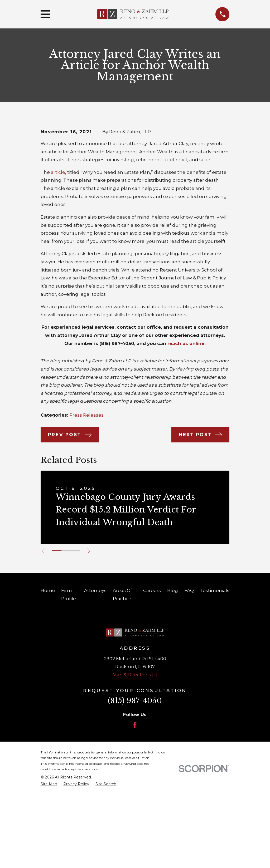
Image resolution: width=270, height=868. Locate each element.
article (58, 253)
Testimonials (215, 672)
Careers (152, 672)
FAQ (189, 672)
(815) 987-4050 (117, 425)
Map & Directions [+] (135, 756)
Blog (173, 672)
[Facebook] (135, 806)
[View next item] (92, 632)
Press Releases (86, 496)
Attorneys (95, 672)
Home (48, 672)
